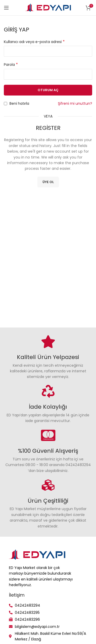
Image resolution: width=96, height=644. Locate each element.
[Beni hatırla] (6, 104)
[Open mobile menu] (6, 8)
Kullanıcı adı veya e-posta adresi (34, 42)
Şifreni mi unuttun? (75, 103)
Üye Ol (48, 182)
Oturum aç (48, 90)
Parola (11, 65)
